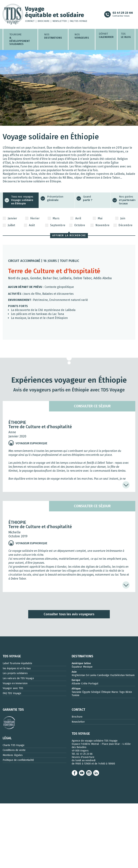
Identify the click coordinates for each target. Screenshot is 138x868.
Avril (76, 218)
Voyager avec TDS (13, 688)
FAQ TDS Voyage (78, 21)
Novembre (100, 225)
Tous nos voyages (22, 200)
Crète (84, 684)
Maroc (115, 692)
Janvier (10, 218)
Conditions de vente (14, 750)
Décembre (123, 225)
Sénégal (96, 692)
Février (32, 218)
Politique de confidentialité (18, 760)
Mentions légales (13, 755)
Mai (98, 218)
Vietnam (130, 675)
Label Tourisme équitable (18, 663)
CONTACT (78, 710)
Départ (106, 35)
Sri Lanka (91, 675)
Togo (122, 692)
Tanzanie (77, 692)
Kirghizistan (78, 675)
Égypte (86, 692)
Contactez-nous (123, 14)
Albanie (76, 684)
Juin (120, 218)
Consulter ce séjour (92, 406)
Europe (76, 680)
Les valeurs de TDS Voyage (18, 678)
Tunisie (76, 695)
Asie (74, 672)
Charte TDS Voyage (14, 745)
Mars (53, 218)
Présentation (55, 198)
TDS (126, 35)
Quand (88, 198)
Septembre (55, 225)
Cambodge (103, 675)
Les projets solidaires (15, 673)
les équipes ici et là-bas (17, 668)
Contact (30, 21)
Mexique (88, 667)
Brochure (43, 21)
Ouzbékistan (117, 675)
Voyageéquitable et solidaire (55, 12)
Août (29, 225)
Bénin (129, 692)
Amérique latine (81, 663)
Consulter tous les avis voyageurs (69, 614)
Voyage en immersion (15, 683)
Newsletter (60, 21)
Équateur (77, 667)
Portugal (93, 684)
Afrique (76, 689)
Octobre (77, 225)
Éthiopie (106, 692)
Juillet (9, 225)
